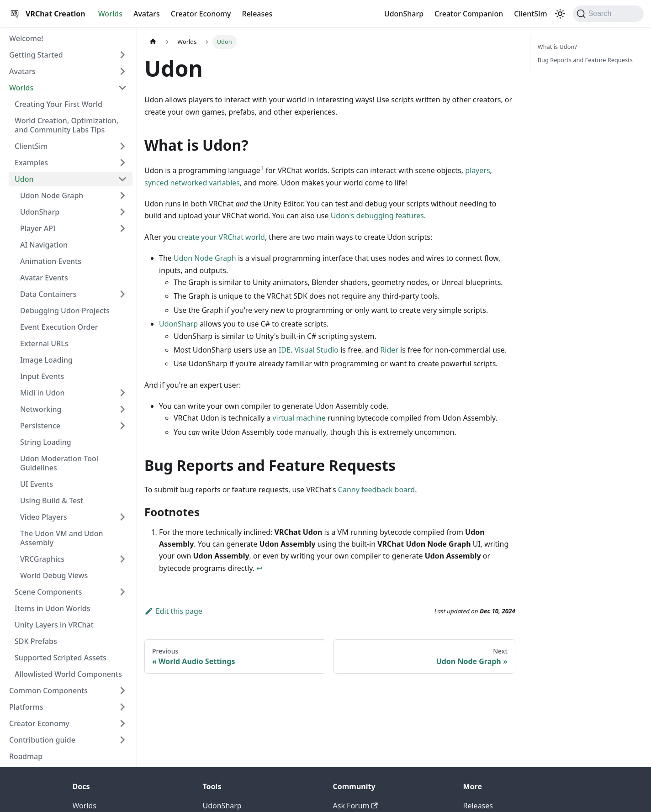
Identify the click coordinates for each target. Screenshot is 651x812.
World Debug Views (54, 575)
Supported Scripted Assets (61, 658)
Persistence (40, 426)
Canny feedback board (376, 490)
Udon (24, 179)
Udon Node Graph (52, 195)
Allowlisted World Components (68, 674)
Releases (257, 14)
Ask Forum (355, 806)
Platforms (26, 707)
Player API (38, 228)
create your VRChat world (221, 237)
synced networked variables (192, 183)
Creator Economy (201, 14)
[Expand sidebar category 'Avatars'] (122, 71)
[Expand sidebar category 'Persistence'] (122, 426)
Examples (31, 163)
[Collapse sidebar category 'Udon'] (122, 179)
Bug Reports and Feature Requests (585, 60)
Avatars (147, 14)
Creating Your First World (58, 104)
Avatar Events (44, 278)
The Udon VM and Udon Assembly (62, 538)
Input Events (42, 376)
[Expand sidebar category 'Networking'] (122, 409)
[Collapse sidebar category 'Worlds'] (122, 88)
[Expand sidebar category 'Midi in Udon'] (122, 393)
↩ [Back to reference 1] (259, 568)
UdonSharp (404, 14)
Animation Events (51, 261)
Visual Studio (316, 350)
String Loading (46, 442)
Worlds (110, 14)
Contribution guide (42, 740)
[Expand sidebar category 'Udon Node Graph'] (122, 195)
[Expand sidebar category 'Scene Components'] (122, 592)
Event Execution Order (59, 327)
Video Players (44, 517)
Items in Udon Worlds (53, 608)
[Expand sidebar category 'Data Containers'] (122, 294)
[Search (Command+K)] (608, 14)
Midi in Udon (42, 393)
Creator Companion (469, 14)
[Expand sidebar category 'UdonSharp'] (122, 212)
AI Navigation (44, 245)
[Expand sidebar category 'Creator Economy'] (122, 723)
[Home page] (153, 42)
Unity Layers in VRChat (54, 625)
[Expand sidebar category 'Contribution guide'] (122, 740)
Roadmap (26, 756)
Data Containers (48, 294)
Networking (41, 409)
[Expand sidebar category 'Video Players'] (122, 517)
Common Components (48, 691)
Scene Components (48, 592)
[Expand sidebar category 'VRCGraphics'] (122, 559)
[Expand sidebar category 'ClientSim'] (122, 146)
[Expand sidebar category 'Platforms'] (122, 707)
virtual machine (299, 418)
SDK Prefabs (36, 641)
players (477, 170)
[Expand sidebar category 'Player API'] (122, 228)
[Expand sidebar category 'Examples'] (122, 163)
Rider (389, 350)
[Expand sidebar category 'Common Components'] (122, 691)
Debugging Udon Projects (65, 311)
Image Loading (46, 360)
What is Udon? (557, 47)
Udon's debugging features (377, 216)
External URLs (44, 343)
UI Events (37, 484)
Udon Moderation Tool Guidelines (59, 463)
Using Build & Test (52, 501)
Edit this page (173, 611)
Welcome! (26, 38)
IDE (285, 350)
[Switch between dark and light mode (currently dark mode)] (560, 14)
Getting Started (36, 55)
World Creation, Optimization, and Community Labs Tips (66, 125)
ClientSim (530, 14)
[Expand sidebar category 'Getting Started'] (122, 55)
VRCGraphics (42, 559)
